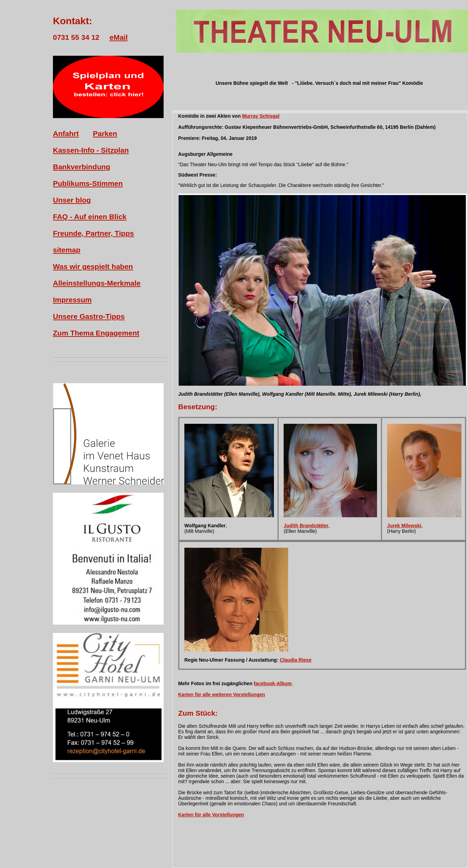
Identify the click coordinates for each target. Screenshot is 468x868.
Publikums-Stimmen (88, 183)
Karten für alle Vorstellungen (211, 815)
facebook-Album (273, 683)
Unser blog (72, 200)
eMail (118, 37)
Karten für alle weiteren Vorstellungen (222, 695)
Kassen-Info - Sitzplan (91, 150)
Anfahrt (66, 133)
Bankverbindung (82, 167)
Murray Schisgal (261, 116)
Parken (105, 133)
